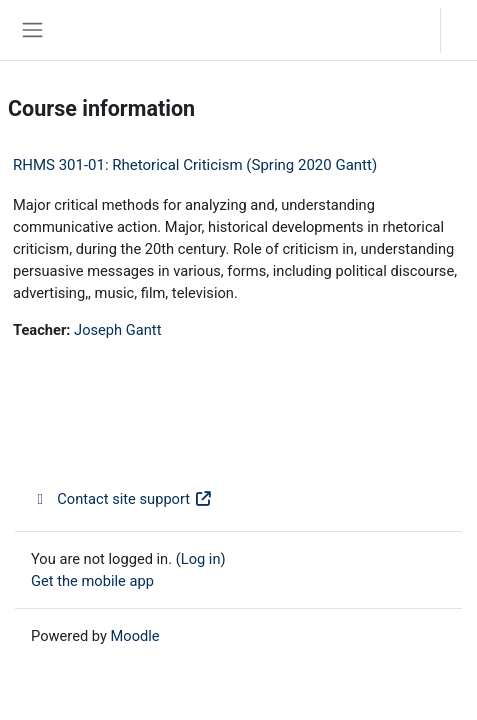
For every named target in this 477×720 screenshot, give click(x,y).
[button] (405, 30)
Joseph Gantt (117, 330)
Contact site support (121, 499)
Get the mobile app (92, 581)
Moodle (135, 636)
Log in (464, 29)
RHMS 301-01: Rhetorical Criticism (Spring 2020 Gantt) (195, 165)
